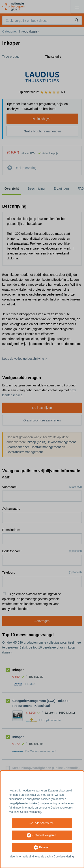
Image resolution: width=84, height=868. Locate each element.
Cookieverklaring (64, 857)
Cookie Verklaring (31, 812)
